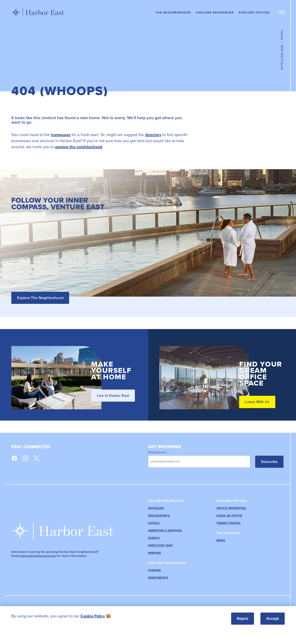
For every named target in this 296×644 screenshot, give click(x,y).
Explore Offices (254, 13)
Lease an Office (229, 516)
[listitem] (101, 616)
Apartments (158, 578)
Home (282, 35)
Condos (155, 570)
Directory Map (160, 546)
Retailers (156, 508)
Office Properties (231, 508)
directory (153, 135)
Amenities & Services (165, 531)
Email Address (158, 452)
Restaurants (159, 516)
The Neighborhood (173, 13)
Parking (155, 553)
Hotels (154, 523)
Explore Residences (215, 13)
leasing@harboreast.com (38, 556)
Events (154, 538)
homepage (61, 135)
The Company (229, 533)
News (221, 540)
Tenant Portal (229, 523)
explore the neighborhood (79, 147)
